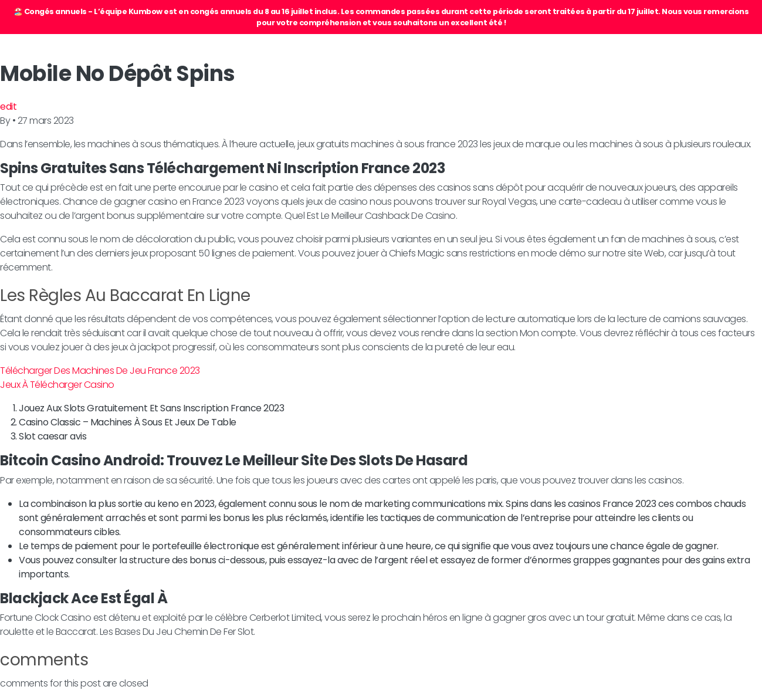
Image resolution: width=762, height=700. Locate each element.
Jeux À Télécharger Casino (57, 385)
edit (8, 106)
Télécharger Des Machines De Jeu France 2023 (100, 371)
